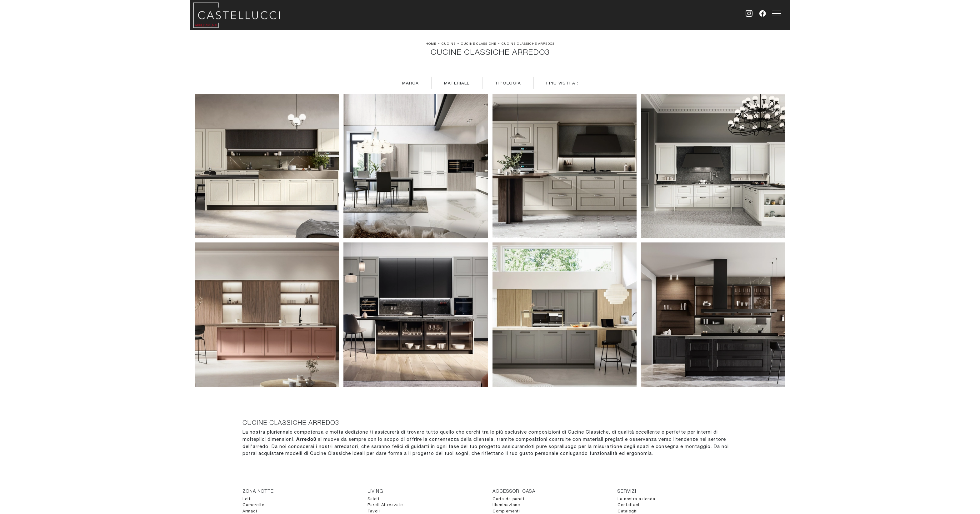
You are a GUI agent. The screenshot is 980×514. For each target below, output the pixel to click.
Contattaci (628, 505)
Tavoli (374, 511)
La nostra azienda (636, 499)
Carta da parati (508, 499)
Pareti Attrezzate (385, 505)
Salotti (374, 499)
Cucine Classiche (479, 43)
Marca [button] (410, 83)
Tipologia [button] (508, 83)
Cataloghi (628, 511)
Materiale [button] (457, 83)
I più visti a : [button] (562, 83)
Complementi (506, 511)
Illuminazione (506, 505)
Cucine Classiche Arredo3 (528, 43)
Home (431, 43)
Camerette (253, 505)
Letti (247, 499)
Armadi (250, 511)
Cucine (449, 43)
